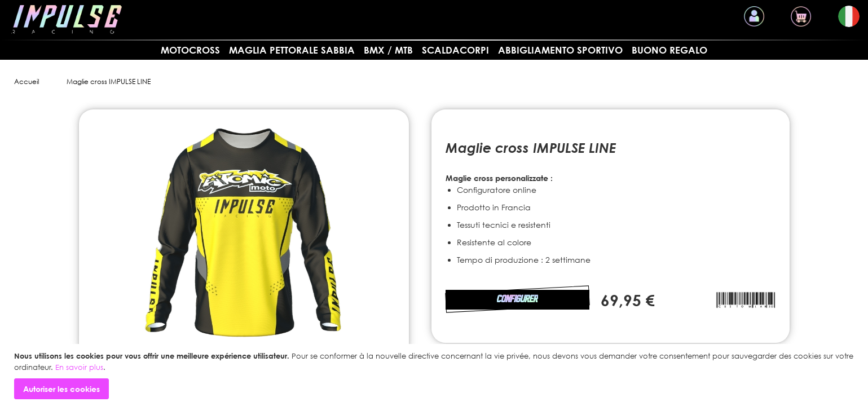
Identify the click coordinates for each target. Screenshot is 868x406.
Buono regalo (669, 50)
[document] (435, 375)
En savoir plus (79, 367)
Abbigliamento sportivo (560, 50)
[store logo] (67, 19)
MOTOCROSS (190, 50)
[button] (849, 16)
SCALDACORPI (455, 50)
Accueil (27, 81)
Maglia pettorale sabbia (292, 50)
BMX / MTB (388, 50)
